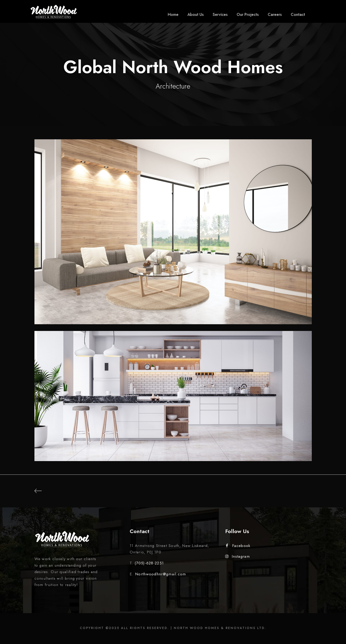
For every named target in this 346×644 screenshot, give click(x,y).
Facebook (238, 546)
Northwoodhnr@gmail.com (161, 574)
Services (220, 15)
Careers (275, 15)
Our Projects (248, 15)
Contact (298, 15)
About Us (196, 15)
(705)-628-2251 (149, 563)
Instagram (238, 556)
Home (173, 15)
